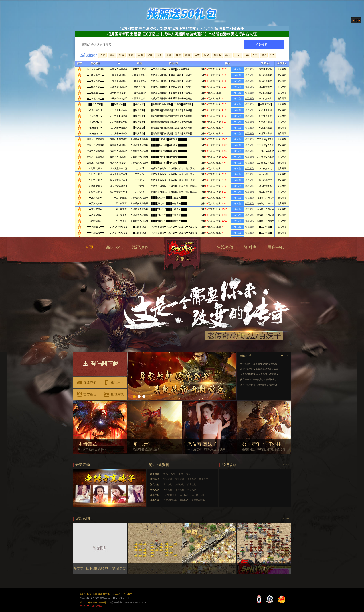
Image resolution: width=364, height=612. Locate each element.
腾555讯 (116, 594)
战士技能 (192, 484)
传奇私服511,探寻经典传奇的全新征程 (259, 364)
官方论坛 (86, 394)
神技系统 (168, 490)
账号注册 (114, 382)
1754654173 (86, 594)
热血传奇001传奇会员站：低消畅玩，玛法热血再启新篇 (258, 380)
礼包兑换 (114, 394)
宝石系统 (192, 490)
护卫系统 (180, 479)
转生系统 (168, 479)
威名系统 (192, 479)
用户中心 (276, 247)
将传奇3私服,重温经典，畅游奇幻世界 (103, 568)
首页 (89, 247)
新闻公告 (115, 247)
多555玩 (97, 594)
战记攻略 (140, 247)
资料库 (250, 247)
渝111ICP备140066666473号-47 (95, 603)
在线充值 (225, 247)
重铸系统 (180, 490)
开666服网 (127, 594)
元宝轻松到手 (170, 495)
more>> (284, 356)
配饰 (173, 474)
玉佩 (181, 474)
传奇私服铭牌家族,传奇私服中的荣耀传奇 (259, 375)
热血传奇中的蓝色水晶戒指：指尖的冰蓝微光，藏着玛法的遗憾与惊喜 (259, 385)
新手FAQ (184, 495)
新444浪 (107, 594)
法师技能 (180, 484)
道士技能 (168, 484)
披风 (166, 474)
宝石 (188, 474)
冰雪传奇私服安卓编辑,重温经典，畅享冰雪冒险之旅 (259, 369)
